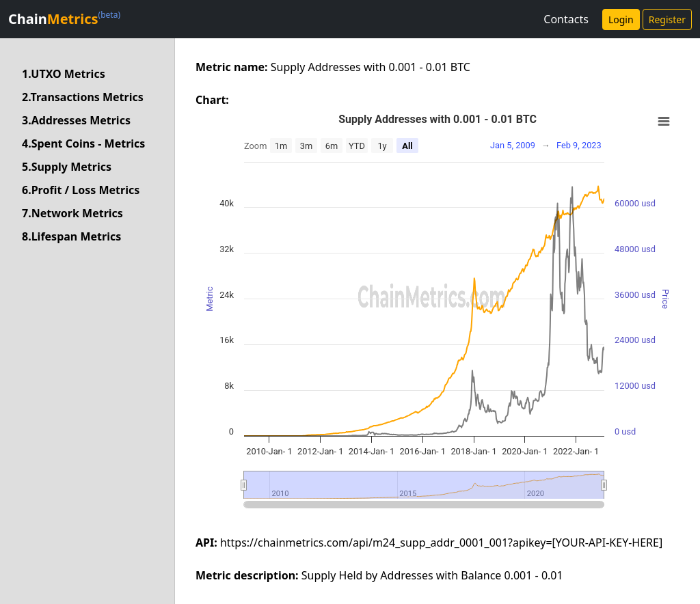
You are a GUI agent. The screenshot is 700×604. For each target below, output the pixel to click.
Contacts (566, 19)
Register (667, 19)
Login (621, 19)
